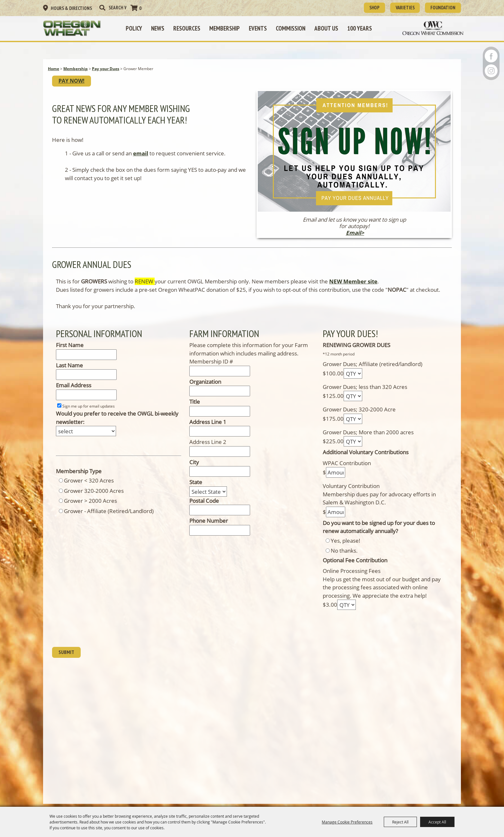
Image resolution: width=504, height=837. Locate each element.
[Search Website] (117, 7)
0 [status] (140, 8)
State (196, 488)
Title (195, 407)
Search (102, 7)
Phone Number (209, 526)
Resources (190, 27)
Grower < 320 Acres (89, 486)
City (194, 468)
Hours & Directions (71, 8)
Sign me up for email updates (89, 412)
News (161, 27)
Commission (294, 27)
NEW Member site (353, 287)
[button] (354, 170)
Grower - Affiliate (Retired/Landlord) (109, 516)
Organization (205, 387)
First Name (70, 351)
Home (54, 72)
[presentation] (101, 636)
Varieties (396, 7)
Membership (228, 27)
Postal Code (204, 506)
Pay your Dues (106, 72)
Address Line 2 (208, 448)
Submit (68, 659)
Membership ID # (211, 367)
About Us (329, 27)
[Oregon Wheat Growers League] (80, 27)
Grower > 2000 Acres (90, 506)
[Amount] (336, 478)
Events (261, 27)
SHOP (361, 7)
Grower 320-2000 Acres (94, 496)
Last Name (69, 371)
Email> (355, 238)
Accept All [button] (437, 822)
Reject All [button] (400, 822)
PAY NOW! (75, 85)
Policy (137, 27)
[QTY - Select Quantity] (353, 379)
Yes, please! (346, 546)
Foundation (440, 7)
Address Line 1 (208, 427)
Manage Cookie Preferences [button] (347, 822)
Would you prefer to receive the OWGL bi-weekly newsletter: (117, 423)
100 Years (363, 27)
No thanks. (344, 556)
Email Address (74, 391)
